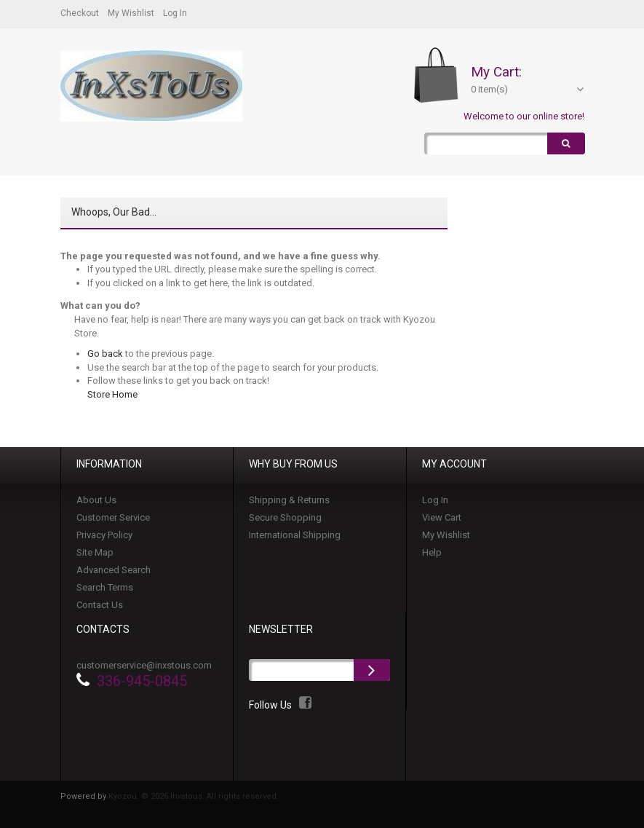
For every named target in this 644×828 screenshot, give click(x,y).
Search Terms (105, 588)
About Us (96, 501)
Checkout (80, 13)
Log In (175, 13)
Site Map (95, 553)
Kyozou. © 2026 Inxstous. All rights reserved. (194, 797)
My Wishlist (131, 13)
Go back (105, 354)
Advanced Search (114, 571)
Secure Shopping (285, 518)
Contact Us (100, 606)
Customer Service (113, 518)
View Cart (442, 518)
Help (432, 553)
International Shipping (295, 536)
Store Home (112, 394)
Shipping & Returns (289, 501)
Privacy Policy (104, 536)
